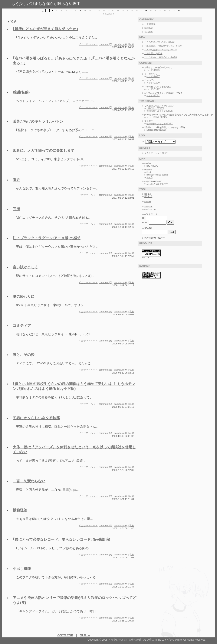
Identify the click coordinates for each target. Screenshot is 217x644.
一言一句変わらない (29, 481)
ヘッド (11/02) (153, 89)
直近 (16, 180)
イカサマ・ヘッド (88, 44)
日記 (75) (149, 32)
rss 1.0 (148, 194)
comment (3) (105, 341)
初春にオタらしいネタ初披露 (36, 418)
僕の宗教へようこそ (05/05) (160, 111)
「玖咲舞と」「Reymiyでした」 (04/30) (163, 46)
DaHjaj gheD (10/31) (156, 130)
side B (149, 177)
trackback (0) (121, 44)
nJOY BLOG (152, 166)
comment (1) (105, 311)
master (148, 202)
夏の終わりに (24, 297)
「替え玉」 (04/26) (153, 53)
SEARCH (149, 228)
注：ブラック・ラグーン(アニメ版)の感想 (47, 238)
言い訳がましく (25, 267)
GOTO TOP (65, 635)
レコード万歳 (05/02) (157, 117)
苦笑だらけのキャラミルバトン (38, 121)
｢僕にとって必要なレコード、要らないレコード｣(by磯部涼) (61, 540)
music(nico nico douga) (157, 175)
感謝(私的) (21, 92)
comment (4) (105, 467)
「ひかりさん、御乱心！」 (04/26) (161, 57)
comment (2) (105, 136)
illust (149, 172)
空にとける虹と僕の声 (157, 184)
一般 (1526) (150, 24)
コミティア (22, 326)
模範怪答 (20, 510)
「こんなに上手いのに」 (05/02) (160, 42)
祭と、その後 (24, 355)
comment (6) (105, 525)
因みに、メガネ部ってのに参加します (44, 151)
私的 (132, 44)
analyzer (148, 207)
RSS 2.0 (148, 196)
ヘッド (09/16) (153, 70)
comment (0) (105, 44)
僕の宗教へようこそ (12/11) (160, 124)
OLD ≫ (85, 635)
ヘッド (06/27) (153, 76)
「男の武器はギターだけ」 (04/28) (161, 50)
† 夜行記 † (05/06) (155, 108)
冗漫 (16, 209)
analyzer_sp (150, 209)
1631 (165, 153)
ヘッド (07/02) (153, 96)
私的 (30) (149, 28)
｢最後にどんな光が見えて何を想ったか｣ (45, 29)
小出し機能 (22, 569)
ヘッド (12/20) (153, 83)
